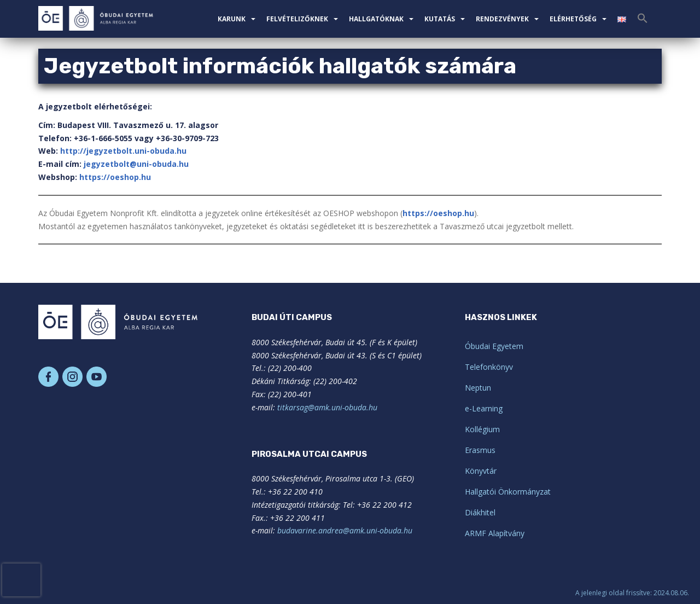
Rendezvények (502, 19)
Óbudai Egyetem (494, 346)
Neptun (478, 388)
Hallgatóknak (376, 19)
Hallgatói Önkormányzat (508, 492)
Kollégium (482, 429)
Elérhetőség (573, 19)
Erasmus (480, 450)
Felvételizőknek (297, 19)
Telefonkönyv (489, 367)
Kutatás (440, 19)
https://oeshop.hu (115, 177)
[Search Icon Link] (643, 21)
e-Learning (484, 408)
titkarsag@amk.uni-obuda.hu (327, 407)
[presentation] (21, 580)
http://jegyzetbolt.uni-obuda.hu (123, 151)
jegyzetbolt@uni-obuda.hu (136, 164)
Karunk (232, 19)
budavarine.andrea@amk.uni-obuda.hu (345, 530)
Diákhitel (480, 512)
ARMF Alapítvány (495, 533)
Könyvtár (481, 471)
